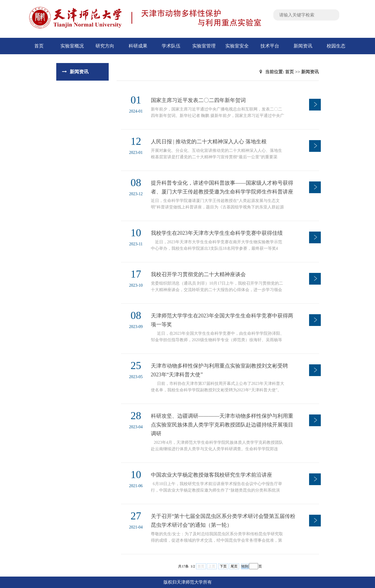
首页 (39, 46)
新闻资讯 (303, 46)
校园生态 (336, 46)
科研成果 (138, 46)
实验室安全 (237, 46)
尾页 (234, 566)
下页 (223, 566)
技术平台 (270, 46)
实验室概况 (72, 46)
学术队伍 (171, 46)
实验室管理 (204, 46)
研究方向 (105, 46)
